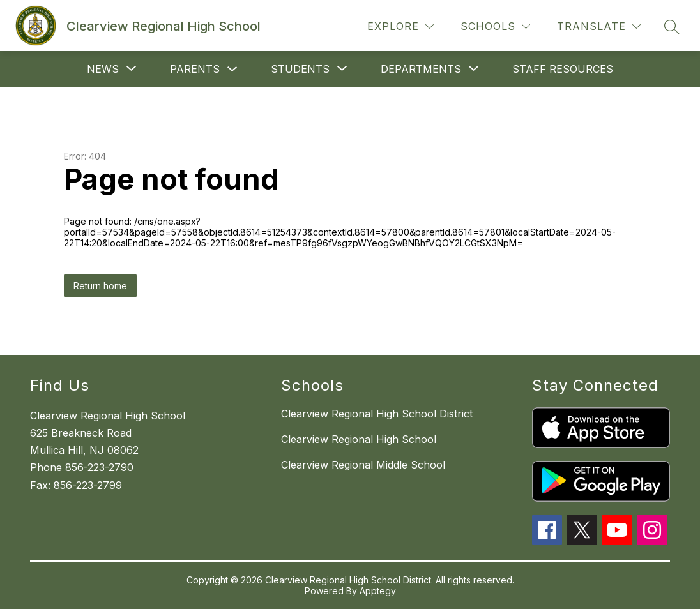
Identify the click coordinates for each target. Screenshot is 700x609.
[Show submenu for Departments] (421, 69)
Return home (100, 286)
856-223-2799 (88, 485)
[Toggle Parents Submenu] (232, 69)
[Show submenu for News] (103, 69)
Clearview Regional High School (359, 439)
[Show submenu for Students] (300, 69)
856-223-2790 (99, 467)
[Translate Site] (599, 26)
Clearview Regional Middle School (363, 465)
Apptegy (378, 591)
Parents (195, 69)
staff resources (563, 69)
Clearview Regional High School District (377, 414)
